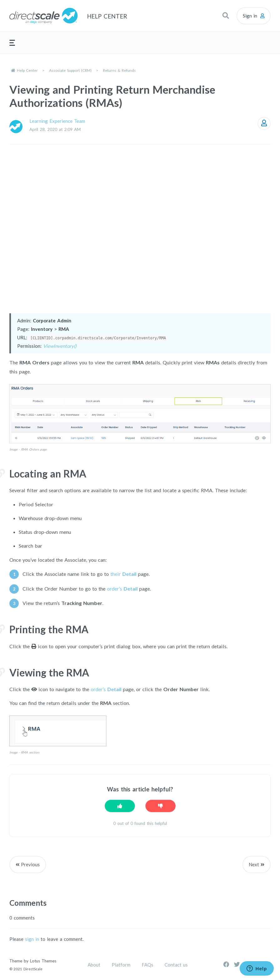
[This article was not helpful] (160, 806)
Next (254, 864)
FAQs (148, 965)
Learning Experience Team (57, 121)
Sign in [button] (250, 16)
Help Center (27, 70)
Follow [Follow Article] (264, 123)
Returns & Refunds (119, 70)
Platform (121, 965)
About (94, 965)
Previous (30, 864)
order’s (122, 589)
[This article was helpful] (120, 806)
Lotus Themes (43, 961)
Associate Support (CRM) (70, 70)
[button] (226, 16)
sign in (32, 939)
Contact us (176, 965)
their (123, 574)
